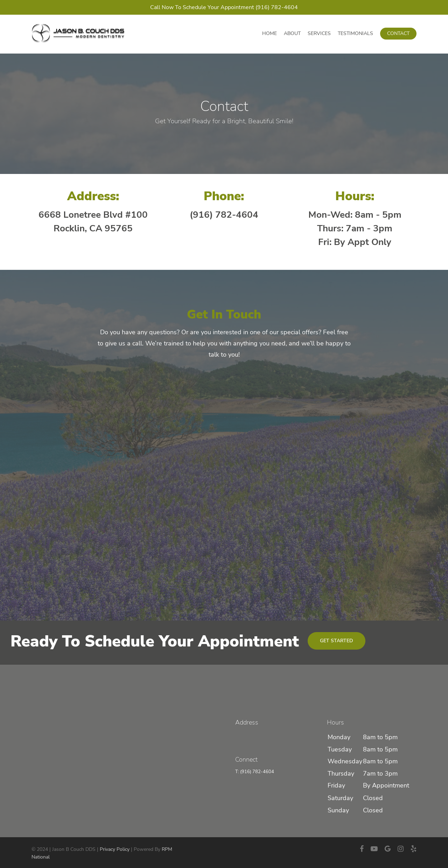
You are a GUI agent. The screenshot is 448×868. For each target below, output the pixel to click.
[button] (337, 641)
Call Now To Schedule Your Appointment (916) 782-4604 (224, 7)
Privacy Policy (115, 849)
